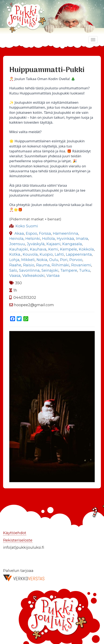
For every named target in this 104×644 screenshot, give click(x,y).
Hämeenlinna (66, 233)
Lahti (59, 254)
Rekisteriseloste (18, 540)
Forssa (45, 233)
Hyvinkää (65, 239)
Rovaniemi (81, 265)
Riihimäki (60, 265)
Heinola (16, 239)
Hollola (48, 239)
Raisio (29, 265)
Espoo (31, 233)
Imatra (82, 239)
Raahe (15, 265)
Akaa (19, 233)
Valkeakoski (33, 276)
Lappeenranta (79, 254)
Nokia (42, 260)
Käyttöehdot (15, 533)
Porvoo (76, 260)
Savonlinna (29, 270)
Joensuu (17, 244)
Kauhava (38, 249)
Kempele (69, 249)
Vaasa (15, 276)
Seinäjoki (50, 270)
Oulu (54, 260)
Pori (64, 260)
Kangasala (72, 244)
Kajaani (53, 244)
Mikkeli (28, 260)
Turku (85, 270)
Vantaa (53, 276)
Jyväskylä (36, 244)
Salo (13, 270)
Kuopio (46, 254)
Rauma (43, 265)
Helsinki (33, 239)
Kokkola (86, 249)
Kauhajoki (19, 249)
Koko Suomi (27, 226)
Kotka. (15, 254)
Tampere (69, 270)
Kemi (53, 249)
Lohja (14, 260)
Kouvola (30, 254)
